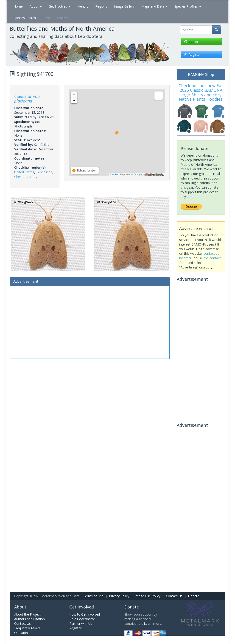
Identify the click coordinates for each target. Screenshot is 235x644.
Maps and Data (154, 6)
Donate (63, 18)
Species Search (25, 18)
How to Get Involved (85, 614)
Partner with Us (81, 623)
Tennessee (44, 172)
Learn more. (153, 623)
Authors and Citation (29, 619)
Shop (46, 18)
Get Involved (60, 6)
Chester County (26, 177)
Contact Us (174, 596)
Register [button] (192, 54)
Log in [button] (191, 42)
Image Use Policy (148, 596)
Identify (83, 6)
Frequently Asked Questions (27, 630)
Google (138, 174)
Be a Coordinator (82, 619)
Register (75, 628)
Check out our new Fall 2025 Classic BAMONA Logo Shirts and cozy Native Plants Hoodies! (201, 92)
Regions (101, 6)
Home (18, 6)
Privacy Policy (119, 596)
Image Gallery (124, 6)
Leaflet (114, 174)
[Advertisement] (90, 322)
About (36, 6)
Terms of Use (93, 596)
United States (24, 172)
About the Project (27, 614)
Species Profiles (188, 6)
